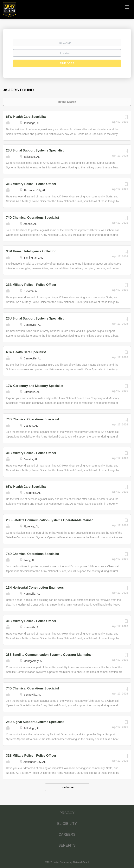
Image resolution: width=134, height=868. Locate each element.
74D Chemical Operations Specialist (32, 218)
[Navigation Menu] (127, 7)
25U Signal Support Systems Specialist (35, 150)
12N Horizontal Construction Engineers (35, 588)
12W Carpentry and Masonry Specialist (35, 386)
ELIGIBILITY (67, 824)
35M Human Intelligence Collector (31, 251)
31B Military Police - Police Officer (31, 184)
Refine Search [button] (67, 102)
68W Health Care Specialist (26, 117)
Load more (67, 787)
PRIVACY (67, 813)
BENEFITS (67, 845)
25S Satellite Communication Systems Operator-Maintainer (49, 520)
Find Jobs (67, 63)
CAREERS (67, 835)
